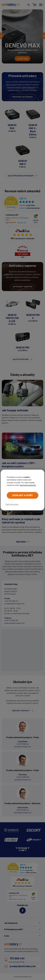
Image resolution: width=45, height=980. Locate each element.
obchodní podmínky (28, 485)
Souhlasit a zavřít (23, 495)
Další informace (12, 504)
